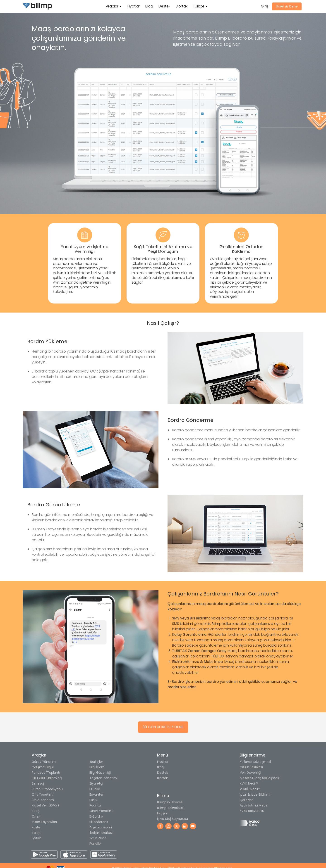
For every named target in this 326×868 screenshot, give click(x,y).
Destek (164, 6)
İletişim (163, 813)
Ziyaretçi (96, 783)
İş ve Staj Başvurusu (173, 819)
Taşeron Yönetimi (103, 778)
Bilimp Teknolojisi (170, 808)
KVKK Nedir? (249, 783)
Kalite (36, 827)
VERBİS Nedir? (250, 789)
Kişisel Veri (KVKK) (45, 805)
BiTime (95, 789)
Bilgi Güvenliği (100, 773)
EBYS (93, 800)
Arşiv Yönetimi (101, 827)
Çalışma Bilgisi (43, 767)
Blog (149, 6)
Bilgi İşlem (97, 767)
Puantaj (95, 805)
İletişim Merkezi (101, 833)
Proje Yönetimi (43, 800)
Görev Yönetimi (44, 762)
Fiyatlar (134, 6)
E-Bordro (96, 816)
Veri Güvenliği (250, 773)
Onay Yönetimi (101, 811)
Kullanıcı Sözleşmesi (255, 762)
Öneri (36, 816)
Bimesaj (38, 783)
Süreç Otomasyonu (47, 789)
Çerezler (246, 800)
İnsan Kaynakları (44, 822)
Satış (35, 811)
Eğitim (37, 838)
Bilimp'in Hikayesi (170, 802)
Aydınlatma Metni (254, 805)
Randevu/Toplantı (46, 773)
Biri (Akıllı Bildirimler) (47, 778)
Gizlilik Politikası (251, 767)
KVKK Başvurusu (252, 811)
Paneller (96, 844)
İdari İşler (96, 762)
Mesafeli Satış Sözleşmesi (260, 778)
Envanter (96, 794)
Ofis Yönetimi (42, 794)
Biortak (182, 6)
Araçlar (112, 6)
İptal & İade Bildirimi (255, 794)
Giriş (265, 6)
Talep (36, 833)
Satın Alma (98, 838)
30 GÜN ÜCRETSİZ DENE (163, 727)
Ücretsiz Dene (287, 6)
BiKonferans (99, 822)
